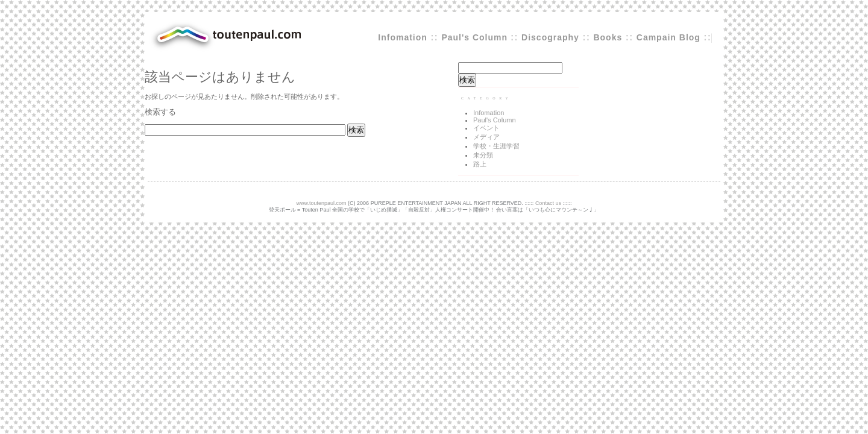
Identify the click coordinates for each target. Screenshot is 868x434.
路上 (480, 164)
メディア (486, 137)
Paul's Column (476, 37)
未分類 (483, 155)
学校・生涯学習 (496, 146)
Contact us (548, 203)
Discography (550, 37)
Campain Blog (668, 37)
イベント (486, 128)
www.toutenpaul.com (322, 203)
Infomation (403, 37)
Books (608, 37)
